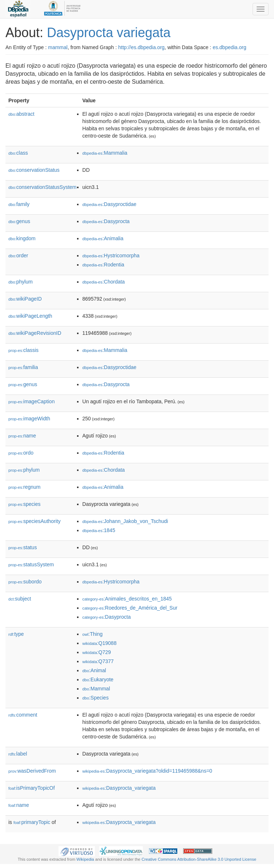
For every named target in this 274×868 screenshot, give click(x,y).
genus (19, 221)
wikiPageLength (30, 316)
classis (23, 350)
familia (23, 367)
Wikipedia (85, 859)
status (23, 547)
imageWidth (29, 419)
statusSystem (31, 564)
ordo (21, 453)
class (18, 153)
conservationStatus (34, 170)
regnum (25, 487)
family (19, 204)
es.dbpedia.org (229, 47)
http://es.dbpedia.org (141, 47)
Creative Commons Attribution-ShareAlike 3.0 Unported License (199, 859)
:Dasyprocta (106, 221)
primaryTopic (32, 822)
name (22, 436)
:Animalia (103, 238)
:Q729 (97, 652)
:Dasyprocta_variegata (119, 788)
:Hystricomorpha (111, 255)
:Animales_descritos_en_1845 (127, 599)
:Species (96, 698)
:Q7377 (98, 661)
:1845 (99, 530)
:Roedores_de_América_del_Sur (130, 608)
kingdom (22, 238)
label (18, 754)
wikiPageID (25, 299)
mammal (58, 47)
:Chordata (104, 282)
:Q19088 (100, 643)
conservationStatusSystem (43, 187)
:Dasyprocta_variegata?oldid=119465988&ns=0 (147, 771)
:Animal (94, 670)
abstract (21, 114)
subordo (25, 582)
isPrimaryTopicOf (32, 788)
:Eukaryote (98, 679)
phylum (21, 282)
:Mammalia (105, 153)
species (25, 504)
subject (20, 599)
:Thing (93, 634)
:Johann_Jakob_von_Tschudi (125, 521)
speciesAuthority (35, 521)
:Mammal (96, 689)
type (16, 634)
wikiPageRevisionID (35, 333)
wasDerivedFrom (32, 771)
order (18, 255)
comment (23, 715)
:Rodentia (103, 265)
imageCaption (31, 401)
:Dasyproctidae (110, 204)
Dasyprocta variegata (109, 33)
